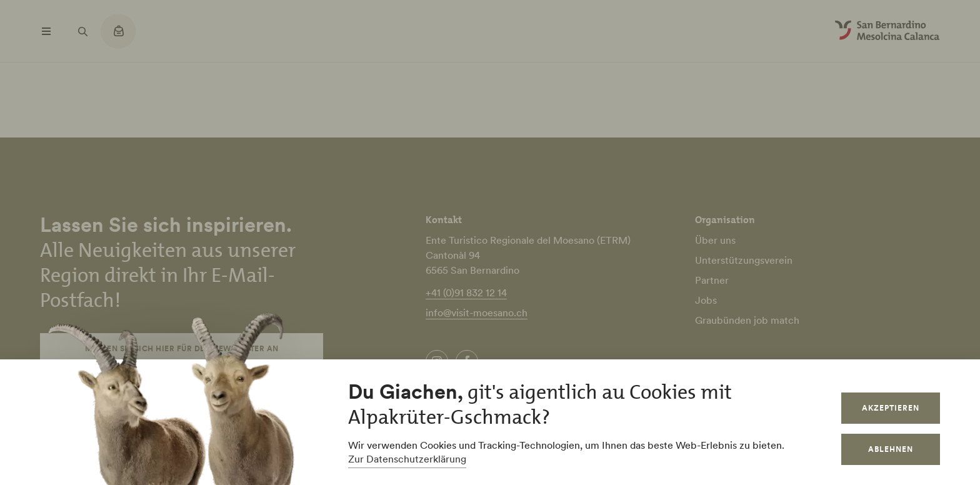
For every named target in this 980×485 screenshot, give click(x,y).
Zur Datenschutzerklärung (407, 459)
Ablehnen (891, 449)
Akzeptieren (891, 408)
